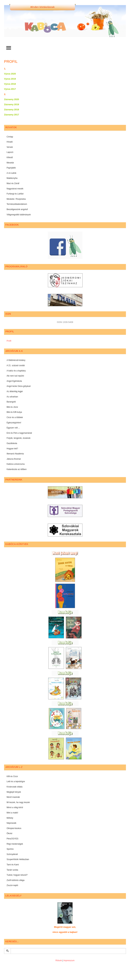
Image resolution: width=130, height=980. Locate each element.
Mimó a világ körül (15, 807)
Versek (10, 147)
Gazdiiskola (12, 443)
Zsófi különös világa (15, 880)
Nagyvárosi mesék (15, 189)
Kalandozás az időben (17, 469)
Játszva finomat (14, 459)
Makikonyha (12, 178)
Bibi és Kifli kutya (14, 412)
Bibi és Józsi (12, 407)
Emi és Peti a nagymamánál (19, 433)
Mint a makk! (12, 813)
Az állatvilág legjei (15, 391)
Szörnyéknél (12, 854)
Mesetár (10, 163)
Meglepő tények (14, 792)
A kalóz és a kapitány (16, 371)
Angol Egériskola (14, 381)
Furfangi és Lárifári (15, 194)
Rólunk (59, 960)
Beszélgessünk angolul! (17, 209)
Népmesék (11, 823)
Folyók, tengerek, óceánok (19, 438)
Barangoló (11, 402)
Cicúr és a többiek (15, 417)
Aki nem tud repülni (15, 376)
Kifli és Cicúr (12, 776)
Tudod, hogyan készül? (17, 875)
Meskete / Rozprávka (16, 199)
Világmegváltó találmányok (19, 215)
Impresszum (69, 960)
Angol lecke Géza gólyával (19, 386)
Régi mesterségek (15, 844)
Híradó (10, 142)
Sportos (10, 849)
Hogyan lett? (12, 449)
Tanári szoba (12, 870)
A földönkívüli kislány (16, 360)
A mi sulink (11, 173)
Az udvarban (12, 397)
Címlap (10, 137)
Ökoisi (9, 833)
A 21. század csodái (16, 365)
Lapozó (10, 152)
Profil (9, 341)
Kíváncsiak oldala (14, 787)
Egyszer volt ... (13, 428)
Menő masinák (13, 797)
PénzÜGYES (12, 839)
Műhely (10, 818)
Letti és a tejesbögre (16, 781)
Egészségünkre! (14, 423)
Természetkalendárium (17, 204)
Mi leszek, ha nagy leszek (18, 802)
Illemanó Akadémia (15, 454)
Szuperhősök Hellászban (18, 859)
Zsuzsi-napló (12, 885)
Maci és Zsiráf (13, 183)
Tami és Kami (13, 865)
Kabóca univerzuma (16, 464)
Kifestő (10, 157)
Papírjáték (11, 168)
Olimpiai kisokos (14, 828)
